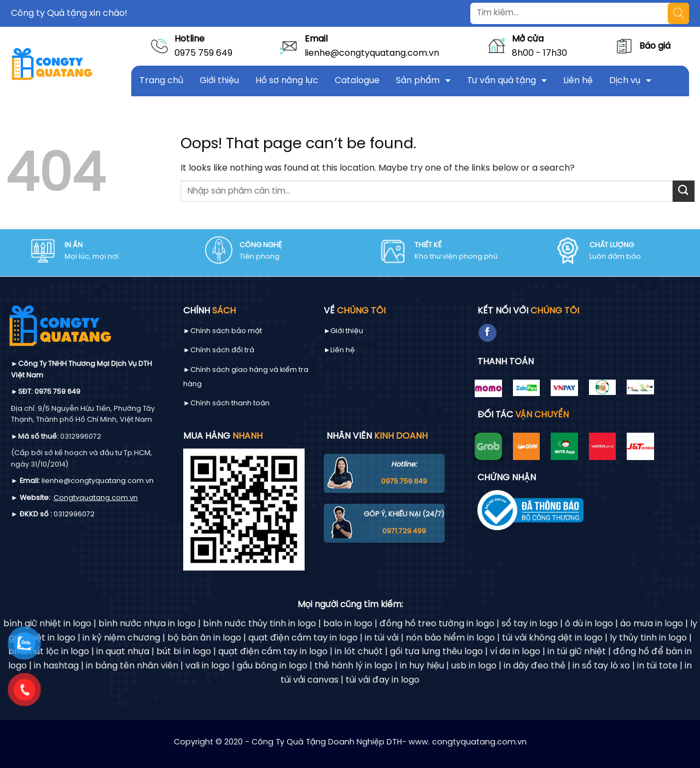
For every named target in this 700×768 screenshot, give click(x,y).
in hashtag (56, 666)
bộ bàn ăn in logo (204, 638)
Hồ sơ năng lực (287, 81)
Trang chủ (161, 81)
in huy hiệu (422, 666)
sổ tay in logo (530, 624)
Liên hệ (578, 81)
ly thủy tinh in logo (648, 638)
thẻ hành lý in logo (354, 666)
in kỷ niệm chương (121, 638)
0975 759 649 (203, 53)
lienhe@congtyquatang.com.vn (372, 53)
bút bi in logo (184, 652)
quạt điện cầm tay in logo (303, 638)
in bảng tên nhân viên (132, 666)
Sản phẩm (418, 81)
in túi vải (382, 638)
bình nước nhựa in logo (147, 624)
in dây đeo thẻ (535, 666)
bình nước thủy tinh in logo (259, 624)
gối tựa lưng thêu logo (436, 652)
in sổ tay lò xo (601, 666)
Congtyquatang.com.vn (96, 498)
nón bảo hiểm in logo (450, 638)
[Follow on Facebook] (488, 333)
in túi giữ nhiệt (577, 652)
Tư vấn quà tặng (501, 81)
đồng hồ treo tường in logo (437, 624)
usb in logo (474, 666)
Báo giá (655, 46)
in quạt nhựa (123, 652)
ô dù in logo (589, 624)
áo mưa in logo (652, 624)
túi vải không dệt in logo (552, 638)
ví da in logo (515, 652)
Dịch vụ (625, 81)
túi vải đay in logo (383, 680)
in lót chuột (359, 652)
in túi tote (657, 666)
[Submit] (684, 191)
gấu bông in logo (272, 666)
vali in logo (208, 666)
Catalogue (357, 81)
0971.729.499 (404, 531)
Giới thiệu (219, 81)
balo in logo (348, 624)
